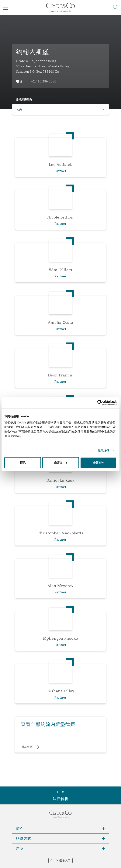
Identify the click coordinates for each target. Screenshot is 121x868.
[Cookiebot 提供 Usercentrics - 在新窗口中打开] (100, 403)
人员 (19, 109)
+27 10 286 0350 (44, 81)
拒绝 (23, 462)
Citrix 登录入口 (60, 860)
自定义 (61, 462)
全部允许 (99, 462)
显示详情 (104, 451)
